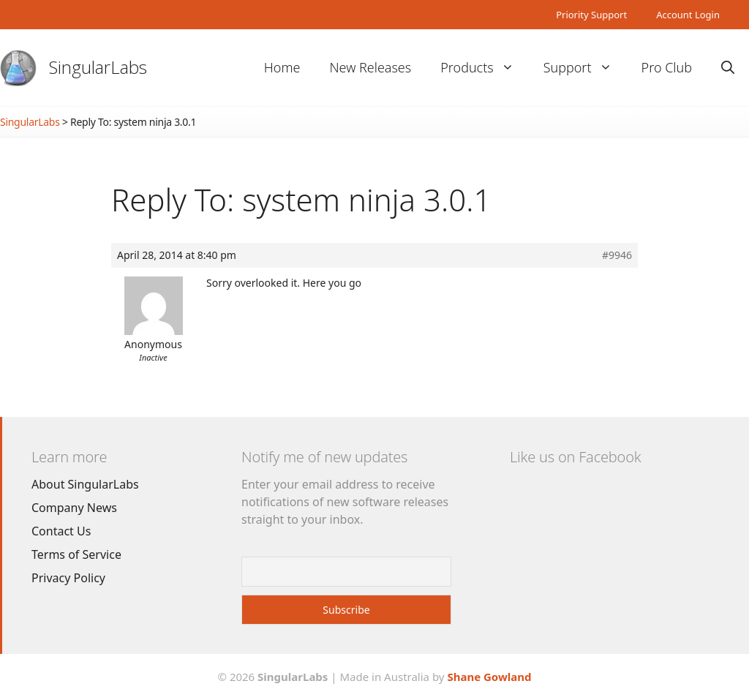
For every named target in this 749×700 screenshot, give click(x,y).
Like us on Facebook (575, 457)
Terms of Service (76, 554)
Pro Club (667, 67)
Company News (74, 508)
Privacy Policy (68, 578)
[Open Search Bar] (728, 68)
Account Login (688, 15)
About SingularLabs (85, 484)
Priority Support (591, 15)
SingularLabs (98, 67)
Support (585, 68)
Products (484, 68)
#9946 (617, 255)
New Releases (370, 67)
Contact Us (61, 531)
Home (282, 67)
